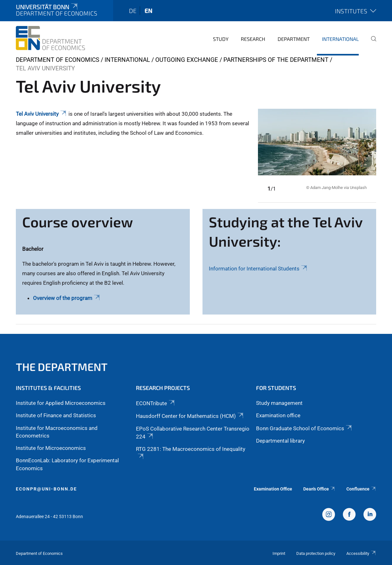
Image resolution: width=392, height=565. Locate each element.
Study (221, 39)
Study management (279, 403)
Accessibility (361, 553)
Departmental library (280, 441)
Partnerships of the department (276, 60)
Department (294, 39)
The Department (62, 367)
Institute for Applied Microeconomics (61, 403)
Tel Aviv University (42, 114)
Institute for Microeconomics (51, 448)
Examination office (278, 415)
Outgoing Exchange (187, 60)
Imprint (279, 553)
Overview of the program (67, 298)
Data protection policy (316, 553)
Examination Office (273, 489)
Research (253, 39)
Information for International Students (258, 269)
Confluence (361, 489)
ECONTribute (156, 403)
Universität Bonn (47, 7)
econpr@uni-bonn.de (46, 489)
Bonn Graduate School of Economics (304, 428)
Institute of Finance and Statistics (56, 415)
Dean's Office (319, 489)
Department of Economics (58, 60)
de (133, 11)
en (148, 11)
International (340, 39)
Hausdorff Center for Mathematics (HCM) (190, 416)
